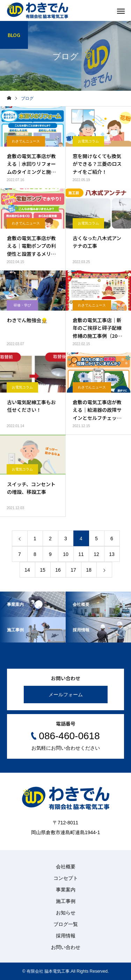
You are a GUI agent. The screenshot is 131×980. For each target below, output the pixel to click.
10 (66, 554)
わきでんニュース (26, 141)
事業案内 (66, 890)
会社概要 (66, 867)
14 (27, 570)
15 (43, 570)
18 (89, 570)
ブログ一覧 (66, 924)
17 (73, 570)
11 (81, 554)
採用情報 (66, 936)
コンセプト (66, 878)
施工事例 (66, 901)
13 (112, 554)
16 (58, 570)
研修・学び (22, 305)
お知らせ (66, 913)
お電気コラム (88, 141)
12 (96, 554)
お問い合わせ (66, 947)
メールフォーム (66, 695)
